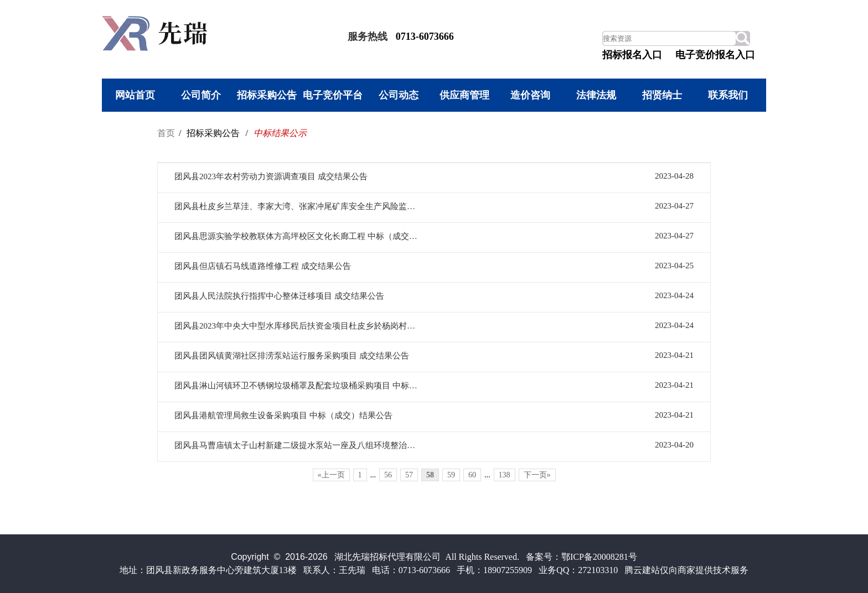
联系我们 (728, 95)
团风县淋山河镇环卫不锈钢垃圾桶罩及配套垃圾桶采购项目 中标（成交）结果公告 (298, 386)
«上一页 (331, 475)
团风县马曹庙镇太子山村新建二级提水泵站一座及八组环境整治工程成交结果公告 (298, 445)
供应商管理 (464, 95)
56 (388, 475)
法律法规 (596, 95)
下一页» (537, 475)
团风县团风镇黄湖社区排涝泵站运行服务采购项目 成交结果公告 (292, 356)
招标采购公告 (267, 95)
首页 (166, 133)
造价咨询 (530, 95)
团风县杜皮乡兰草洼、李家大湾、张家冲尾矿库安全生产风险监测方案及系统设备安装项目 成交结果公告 (298, 206)
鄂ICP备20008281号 (599, 557)
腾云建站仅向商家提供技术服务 (686, 570)
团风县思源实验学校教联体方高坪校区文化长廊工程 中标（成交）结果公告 (298, 236)
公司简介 (201, 95)
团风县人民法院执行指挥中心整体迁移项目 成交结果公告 (279, 296)
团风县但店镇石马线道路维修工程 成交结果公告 (263, 266)
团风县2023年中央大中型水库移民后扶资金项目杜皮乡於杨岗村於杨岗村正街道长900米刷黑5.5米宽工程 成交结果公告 (298, 326)
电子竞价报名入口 (715, 55)
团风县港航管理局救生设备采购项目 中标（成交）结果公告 (283, 415)
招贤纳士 (662, 95)
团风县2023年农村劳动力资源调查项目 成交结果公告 (271, 176)
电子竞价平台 (333, 95)
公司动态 (399, 95)
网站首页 (135, 95)
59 (451, 475)
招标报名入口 (632, 55)
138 (505, 475)
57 (409, 475)
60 (472, 475)
